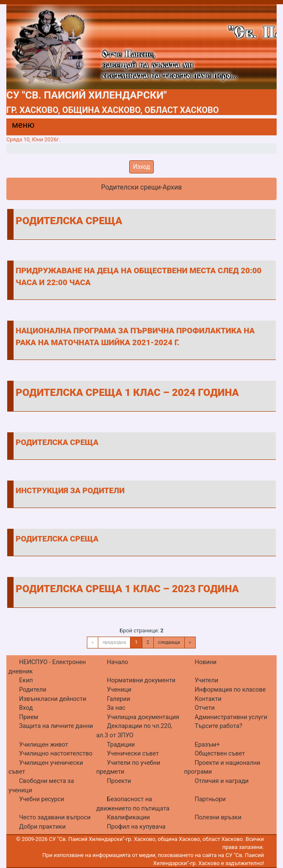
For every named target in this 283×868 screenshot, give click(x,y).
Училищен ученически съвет (46, 768)
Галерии (118, 699)
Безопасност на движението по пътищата (133, 804)
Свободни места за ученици (41, 786)
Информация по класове (230, 690)
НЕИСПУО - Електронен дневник (47, 667)
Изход (141, 167)
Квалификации (128, 817)
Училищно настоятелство (56, 754)
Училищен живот (44, 745)
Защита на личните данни (56, 726)
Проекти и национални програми (222, 768)
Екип (26, 680)
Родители (33, 690)
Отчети (204, 708)
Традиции (121, 745)
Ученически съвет (133, 754)
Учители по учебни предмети (128, 768)
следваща (169, 642)
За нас (116, 708)
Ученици (119, 690)
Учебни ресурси (42, 799)
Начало (117, 662)
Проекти (119, 781)
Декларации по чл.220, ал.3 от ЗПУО (134, 731)
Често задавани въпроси (55, 817)
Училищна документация (143, 717)
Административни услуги (231, 717)
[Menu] (18, 127)
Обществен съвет (220, 754)
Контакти (208, 699)
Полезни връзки (218, 817)
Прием (29, 717)
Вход (26, 708)
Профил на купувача (136, 827)
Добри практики (42, 827)
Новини (205, 662)
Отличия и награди (221, 781)
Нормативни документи (141, 680)
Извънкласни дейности (53, 699)
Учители (206, 680)
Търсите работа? (218, 726)
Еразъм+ (207, 745)
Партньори (210, 799)
